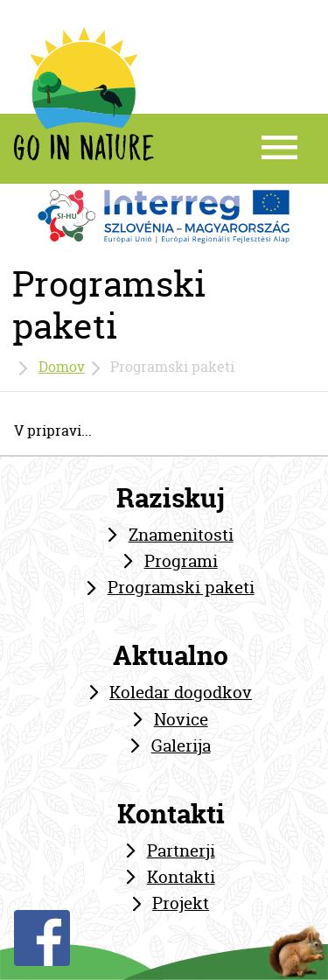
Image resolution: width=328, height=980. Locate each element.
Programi (181, 561)
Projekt (181, 903)
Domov (62, 367)
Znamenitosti (181, 535)
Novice (181, 719)
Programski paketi (181, 587)
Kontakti (181, 877)
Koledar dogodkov (181, 692)
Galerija (181, 745)
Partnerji (181, 850)
